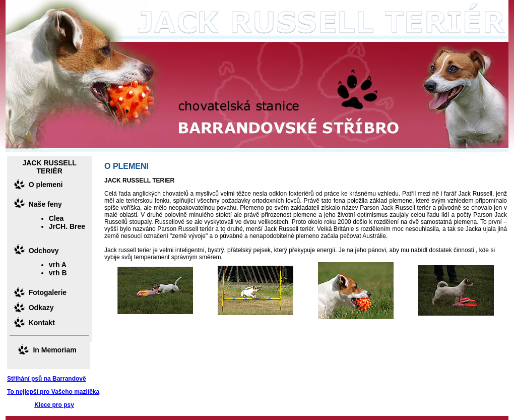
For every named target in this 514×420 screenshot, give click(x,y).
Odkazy (41, 308)
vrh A (58, 265)
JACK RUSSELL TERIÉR (49, 167)
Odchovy (44, 251)
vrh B (58, 273)
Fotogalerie (48, 292)
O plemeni (46, 185)
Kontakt (42, 323)
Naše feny (45, 204)
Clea (56, 218)
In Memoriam (54, 350)
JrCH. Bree (67, 226)
